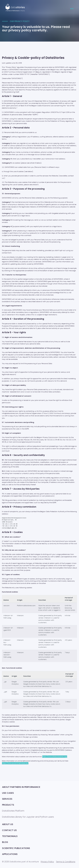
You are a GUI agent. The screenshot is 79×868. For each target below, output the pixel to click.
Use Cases (8, 793)
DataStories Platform (13, 811)
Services (7, 799)
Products (8, 805)
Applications (10, 854)
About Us (8, 824)
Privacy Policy (47, 862)
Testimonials (10, 836)
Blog (5, 842)
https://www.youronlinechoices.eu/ (15, 763)
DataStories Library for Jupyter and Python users (28, 817)
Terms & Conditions (66, 862)
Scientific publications (16, 848)
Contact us (9, 830)
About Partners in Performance (21, 787)
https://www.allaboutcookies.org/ (55, 757)
